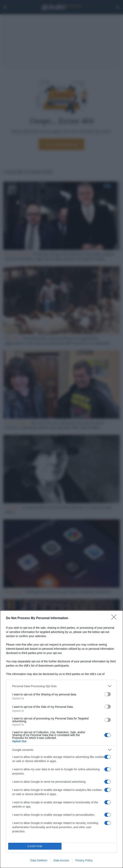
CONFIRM (35, 846)
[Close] (115, 618)
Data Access (61, 860)
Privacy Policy (84, 860)
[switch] (108, 694)
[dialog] (61, 739)
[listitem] (61, 686)
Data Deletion (39, 860)
